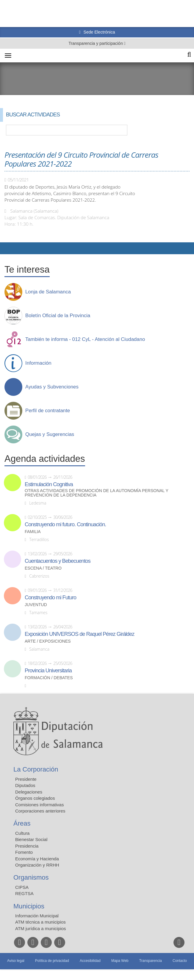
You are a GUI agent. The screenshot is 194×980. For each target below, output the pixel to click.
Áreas (22, 823)
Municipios (29, 906)
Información (38, 363)
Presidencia (27, 846)
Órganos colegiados (35, 798)
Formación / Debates (49, 678)
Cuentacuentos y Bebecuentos (58, 561)
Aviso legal (16, 961)
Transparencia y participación (96, 43)
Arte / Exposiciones (48, 641)
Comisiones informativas (39, 805)
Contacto (180, 961)
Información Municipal (37, 916)
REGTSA (24, 893)
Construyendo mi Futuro (50, 598)
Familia (33, 532)
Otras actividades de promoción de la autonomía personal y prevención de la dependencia (97, 493)
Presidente (26, 779)
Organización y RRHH (37, 865)
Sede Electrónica (99, 32)
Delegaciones (29, 792)
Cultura (22, 833)
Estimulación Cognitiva (49, 484)
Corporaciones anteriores (40, 811)
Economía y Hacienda (37, 859)
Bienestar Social (31, 839)
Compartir (7, 248)
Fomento (24, 852)
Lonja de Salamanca (48, 292)
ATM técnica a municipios (40, 922)
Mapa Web (120, 961)
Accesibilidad (90, 961)
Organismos (31, 877)
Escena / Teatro (43, 568)
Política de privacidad (52, 961)
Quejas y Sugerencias (50, 434)
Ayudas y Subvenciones (52, 387)
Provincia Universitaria (48, 671)
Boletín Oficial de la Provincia (58, 316)
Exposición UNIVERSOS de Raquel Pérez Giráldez (79, 634)
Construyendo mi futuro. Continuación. (65, 524)
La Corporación (36, 769)
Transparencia (151, 961)
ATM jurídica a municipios (41, 928)
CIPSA (22, 887)
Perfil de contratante (48, 411)
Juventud (36, 605)
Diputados (25, 785)
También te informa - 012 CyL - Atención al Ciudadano (85, 339)
